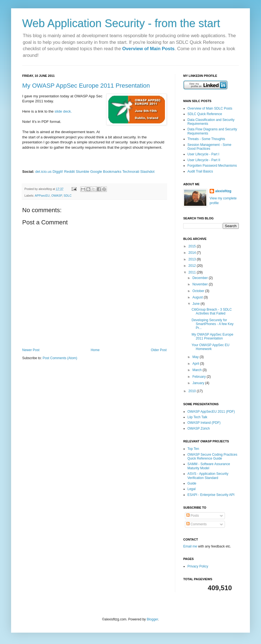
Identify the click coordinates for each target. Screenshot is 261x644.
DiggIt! (58, 172)
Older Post (159, 350)
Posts (193, 516)
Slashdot (147, 172)
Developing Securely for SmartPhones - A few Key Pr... (213, 324)
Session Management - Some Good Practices (209, 147)
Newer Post (31, 350)
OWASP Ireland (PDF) (204, 423)
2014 (193, 253)
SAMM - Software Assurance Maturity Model (209, 466)
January (199, 383)
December (201, 278)
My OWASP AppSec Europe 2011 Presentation (86, 86)
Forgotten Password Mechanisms (212, 166)
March (198, 370)
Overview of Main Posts (148, 49)
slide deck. (64, 111)
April (196, 364)
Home (95, 350)
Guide (192, 483)
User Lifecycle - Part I (203, 154)
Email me (191, 546)
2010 (193, 391)
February (199, 377)
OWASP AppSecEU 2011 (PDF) (211, 412)
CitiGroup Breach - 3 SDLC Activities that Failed (212, 311)
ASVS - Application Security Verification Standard (208, 476)
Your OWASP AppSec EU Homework (210, 347)
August (198, 297)
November (201, 284)
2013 (193, 259)
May (196, 357)
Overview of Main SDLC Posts (210, 108)
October (199, 291)
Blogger (152, 619)
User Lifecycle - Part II (204, 160)
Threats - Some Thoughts (206, 139)
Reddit (69, 172)
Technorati (131, 172)
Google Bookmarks (106, 172)
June (196, 304)
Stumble (82, 172)
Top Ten (193, 449)
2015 (193, 246)
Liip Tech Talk (197, 417)
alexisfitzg (223, 191)
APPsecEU (42, 196)
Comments (196, 524)
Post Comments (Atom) (60, 358)
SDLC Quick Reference (205, 114)
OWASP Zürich (199, 429)
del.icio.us (43, 172)
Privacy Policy (198, 566)
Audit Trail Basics (200, 171)
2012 (193, 266)
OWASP (57, 196)
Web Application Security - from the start (121, 23)
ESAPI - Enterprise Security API (211, 495)
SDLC (68, 196)
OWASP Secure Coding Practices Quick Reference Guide (212, 457)
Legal (191, 489)
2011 (193, 272)
